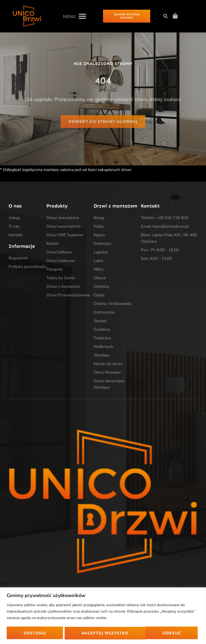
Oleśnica (101, 287)
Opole (99, 296)
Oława (100, 278)
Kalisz (99, 227)
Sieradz (100, 321)
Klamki (52, 244)
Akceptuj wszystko (159, 633)
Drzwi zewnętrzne (63, 218)
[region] (103, 615)
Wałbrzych (103, 347)
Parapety (55, 270)
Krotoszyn (102, 244)
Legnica (101, 253)
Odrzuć (91, 633)
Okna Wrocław (107, 373)
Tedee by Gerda (61, 278)
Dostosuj (35, 633)
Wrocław (102, 356)
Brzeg (99, 218)
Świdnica (102, 330)
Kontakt (16, 235)
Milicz (99, 270)
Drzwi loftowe (59, 253)
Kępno (99, 235)
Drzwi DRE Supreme (65, 235)
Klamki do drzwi (108, 364)
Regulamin (18, 258)
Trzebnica (102, 339)
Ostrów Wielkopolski (113, 304)
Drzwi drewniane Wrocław (109, 385)
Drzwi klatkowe (60, 261)
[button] (75, 16)
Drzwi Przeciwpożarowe (68, 296)
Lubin (99, 261)
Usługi (14, 218)
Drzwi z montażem (63, 287)
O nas (14, 227)
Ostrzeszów (104, 313)
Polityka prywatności (27, 267)
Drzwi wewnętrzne (64, 227)
